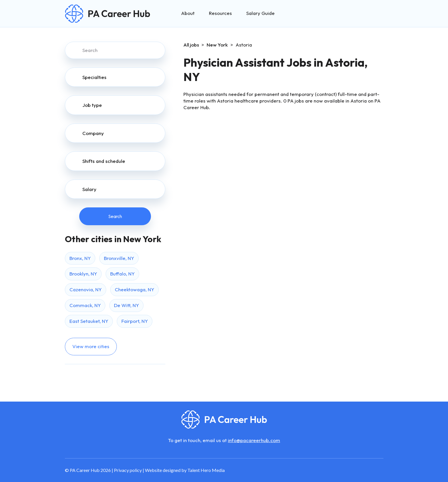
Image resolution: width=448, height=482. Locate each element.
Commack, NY (85, 305)
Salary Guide (260, 13)
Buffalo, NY (122, 274)
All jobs (191, 45)
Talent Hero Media (206, 470)
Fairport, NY (135, 321)
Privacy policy (128, 470)
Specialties (94, 77)
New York (217, 45)
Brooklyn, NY (83, 274)
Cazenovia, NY (86, 289)
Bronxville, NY (119, 258)
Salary (89, 189)
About (188, 13)
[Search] (115, 50)
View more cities (91, 346)
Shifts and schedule (104, 161)
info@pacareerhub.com (254, 440)
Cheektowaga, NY (134, 289)
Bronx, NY (80, 258)
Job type (92, 105)
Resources (220, 13)
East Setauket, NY (89, 321)
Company (93, 133)
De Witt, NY (126, 305)
